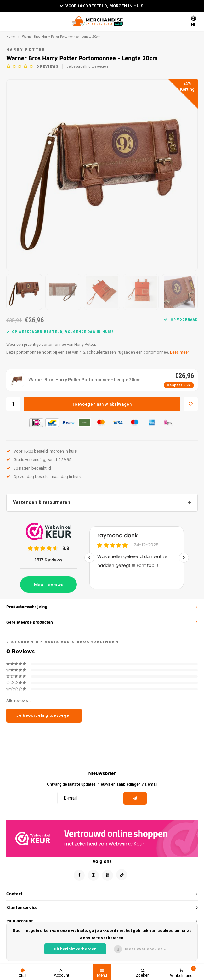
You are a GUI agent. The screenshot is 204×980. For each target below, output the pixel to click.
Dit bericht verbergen (75, 949)
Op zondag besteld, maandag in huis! (44, 477)
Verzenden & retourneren (42, 502)
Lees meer (179, 352)
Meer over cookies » (145, 949)
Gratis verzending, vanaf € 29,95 (39, 460)
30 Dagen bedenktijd (29, 468)
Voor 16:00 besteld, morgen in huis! (102, 6)
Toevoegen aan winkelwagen (102, 404)
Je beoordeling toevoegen (87, 67)
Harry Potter (26, 50)
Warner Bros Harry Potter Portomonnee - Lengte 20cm (61, 37)
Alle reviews (19, 701)
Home (11, 37)
